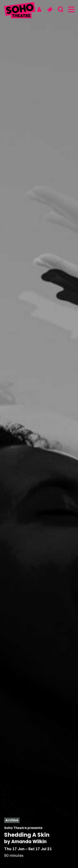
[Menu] (71, 10)
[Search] (60, 10)
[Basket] (50, 10)
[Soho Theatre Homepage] (20, 11)
